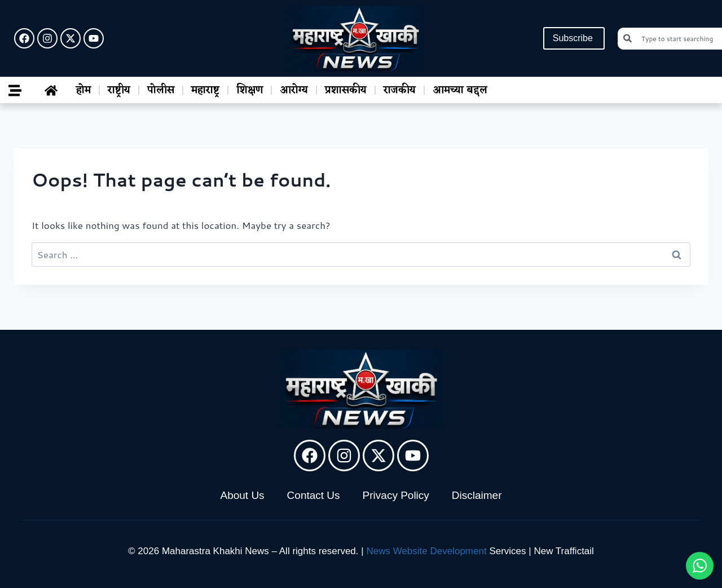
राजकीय (400, 90)
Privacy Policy (396, 495)
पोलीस (161, 90)
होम (83, 90)
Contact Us (314, 495)
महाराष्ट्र (205, 90)
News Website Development (426, 551)
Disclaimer (477, 495)
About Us (242, 495)
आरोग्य (294, 90)
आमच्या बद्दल (460, 90)
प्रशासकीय (346, 90)
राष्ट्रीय (119, 90)
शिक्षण (250, 90)
